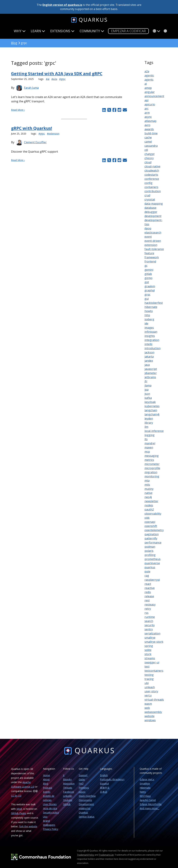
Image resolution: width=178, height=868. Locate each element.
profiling (150, 555)
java (147, 365)
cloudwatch (152, 170)
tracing (149, 679)
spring (149, 646)
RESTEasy (145, 796)
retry (148, 609)
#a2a (54, 79)
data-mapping (154, 204)
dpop (148, 228)
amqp (148, 88)
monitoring (152, 476)
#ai (48, 79)
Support (83, 775)
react (148, 584)
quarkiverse (152, 563)
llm (146, 427)
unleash (150, 687)
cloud (148, 162)
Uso (45, 817)
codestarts (151, 175)
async (148, 117)
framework (152, 257)
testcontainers (154, 671)
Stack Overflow (87, 796)
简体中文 (105, 788)
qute (147, 571)
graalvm (150, 286)
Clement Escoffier (35, 142)
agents (149, 80)
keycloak (150, 402)
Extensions (62, 31)
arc (146, 108)
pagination (152, 534)
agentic (149, 75)
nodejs (149, 505)
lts (146, 439)
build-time (151, 133)
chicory (149, 158)
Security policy (51, 812)
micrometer (152, 464)
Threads (68, 788)
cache (148, 137)
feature (149, 253)
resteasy (150, 604)
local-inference (154, 431)
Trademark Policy (86, 855)
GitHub (67, 804)
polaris (149, 551)
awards (149, 129)
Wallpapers (49, 825)
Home (46, 775)
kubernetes (152, 406)
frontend (150, 261)
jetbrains (150, 377)
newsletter (151, 501)
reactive (150, 588)
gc (146, 266)
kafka (148, 398)
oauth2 (149, 509)
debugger (151, 212)
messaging (152, 456)
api (146, 100)
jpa (146, 390)
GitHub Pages (19, 813)
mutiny (149, 489)
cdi (146, 150)
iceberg (149, 319)
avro (147, 125)
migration (151, 472)
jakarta (149, 356)
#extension (53, 134)
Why (20, 31)
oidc (147, 518)
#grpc (62, 79)
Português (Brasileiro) (112, 779)
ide (146, 323)
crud (147, 195)
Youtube (68, 800)
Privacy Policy (51, 829)
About (46, 779)
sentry (149, 629)
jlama (148, 385)
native (148, 493)
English (104, 775)
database (150, 208)
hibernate (151, 307)
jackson (149, 352)
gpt (147, 282)
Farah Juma (31, 88)
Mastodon (69, 784)
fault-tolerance (154, 249)
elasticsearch (153, 232)
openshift (151, 526)
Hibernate (145, 788)
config (148, 183)
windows (150, 720)
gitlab (148, 274)
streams (150, 658)
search (149, 621)
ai (146, 84)
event (148, 237)
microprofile (152, 468)
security (150, 625)
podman (150, 547)
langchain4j (152, 414)
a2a (147, 71)
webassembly (153, 712)
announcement (154, 96)
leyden (149, 418)
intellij (148, 344)
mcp (147, 452)
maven (149, 447)
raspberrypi (152, 580)
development (153, 216)
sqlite (148, 650)
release (149, 596)
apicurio (150, 104)
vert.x (148, 695)
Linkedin (68, 796)
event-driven (153, 241)
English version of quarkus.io (62, 5)
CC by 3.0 (16, 796)
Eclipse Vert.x (147, 779)
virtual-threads (154, 700)
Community (92, 31)
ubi (147, 683)
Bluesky (67, 779)
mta (147, 480)
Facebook (69, 792)
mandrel (150, 443)
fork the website (28, 826)
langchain (151, 410)
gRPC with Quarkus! (32, 128)
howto (149, 311)
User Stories (50, 804)
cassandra (151, 146)
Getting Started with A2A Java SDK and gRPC (57, 73)
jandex (149, 361)
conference (152, 179)
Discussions (85, 800)
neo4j (148, 497)
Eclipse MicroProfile (151, 804)
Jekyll (19, 809)
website (150, 716)
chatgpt (150, 154)
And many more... (149, 808)
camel (148, 142)
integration (152, 340)
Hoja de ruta (50, 808)
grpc (147, 294)
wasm (148, 704)
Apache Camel (148, 800)
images (149, 328)
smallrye (150, 638)
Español (104, 784)
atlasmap (150, 121)
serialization (152, 633)
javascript (151, 369)
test (147, 666)
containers (151, 187)
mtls (147, 485)
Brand (46, 821)
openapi (150, 522)
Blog (14, 43)
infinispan (151, 332)
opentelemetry (154, 530)
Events (47, 792)
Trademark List (106, 855)
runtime (150, 617)
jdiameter (151, 373)
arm (147, 113)
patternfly (151, 538)
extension (151, 245)
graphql (150, 290)
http (147, 315)
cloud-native (152, 166)
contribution (153, 191)
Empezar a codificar (128, 31)
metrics (149, 460)
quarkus (150, 567)
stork (148, 654)
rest (147, 600)
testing (149, 675)
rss (146, 613)
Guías (82, 779)
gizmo (148, 278)
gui (147, 299)
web (147, 708)
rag (147, 576)
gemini (149, 270)
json (147, 394)
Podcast (48, 788)
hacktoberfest (154, 303)
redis (148, 592)
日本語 (104, 792)
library (149, 423)
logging (150, 435)
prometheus (153, 559)
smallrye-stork (154, 642)
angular (150, 92)
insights (150, 336)
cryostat (150, 199)
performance (153, 542)
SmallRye (145, 784)
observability (153, 514)
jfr (146, 381)
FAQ (81, 784)
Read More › (18, 110)
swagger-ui (152, 662)
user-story (151, 691)
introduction (153, 348)
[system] (165, 31)
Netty (143, 792)
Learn (38, 31)
